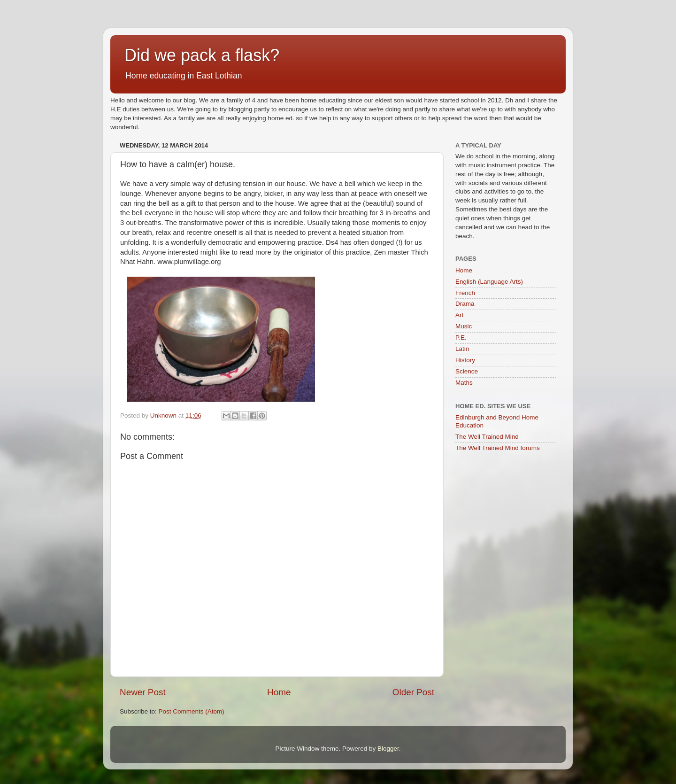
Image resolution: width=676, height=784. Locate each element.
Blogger (388, 749)
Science (467, 371)
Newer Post (143, 692)
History (465, 360)
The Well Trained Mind (487, 437)
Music (464, 326)
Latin (462, 349)
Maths (464, 383)
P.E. (461, 338)
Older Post (413, 692)
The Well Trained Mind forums (498, 448)
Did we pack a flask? (202, 55)
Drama (465, 304)
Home (279, 692)
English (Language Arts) (489, 282)
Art (459, 315)
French (465, 293)
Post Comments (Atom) (192, 711)
